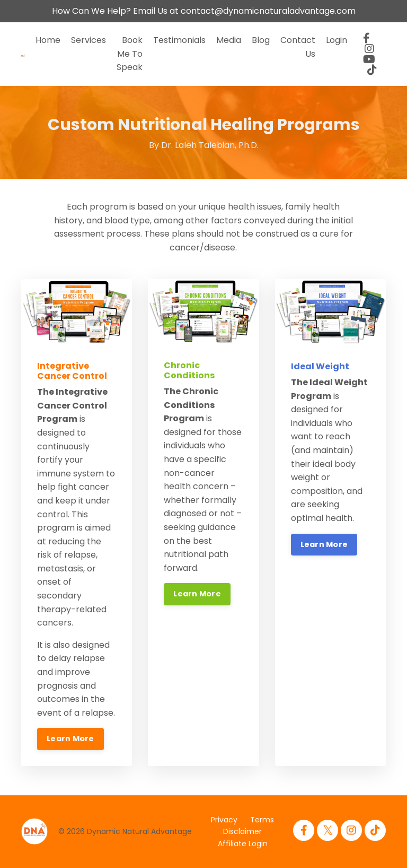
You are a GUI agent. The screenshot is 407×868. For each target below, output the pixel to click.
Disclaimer (242, 831)
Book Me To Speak (130, 54)
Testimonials (179, 40)
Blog (261, 40)
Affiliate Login (243, 844)
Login (337, 40)
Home (48, 40)
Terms (262, 820)
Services (89, 40)
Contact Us (298, 47)
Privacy (224, 820)
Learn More (70, 739)
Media (229, 40)
